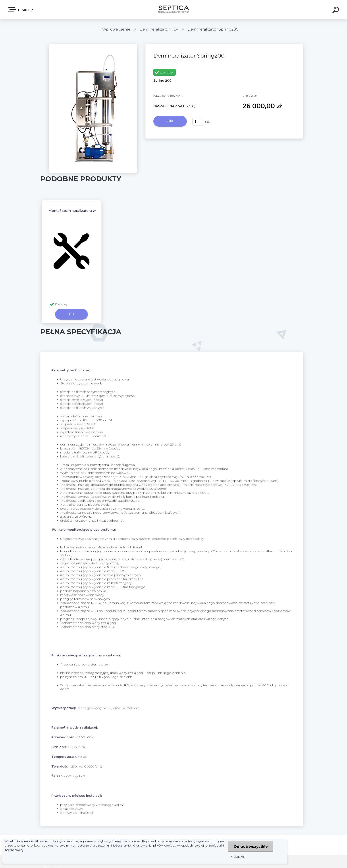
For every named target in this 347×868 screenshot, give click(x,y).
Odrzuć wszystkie (251, 847)
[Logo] (174, 9)
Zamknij (238, 857)
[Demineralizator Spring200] (93, 46)
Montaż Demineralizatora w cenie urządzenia (87, 211)
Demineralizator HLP (159, 29)
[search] (336, 11)
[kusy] (198, 122)
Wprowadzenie (116, 29)
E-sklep (21, 10)
